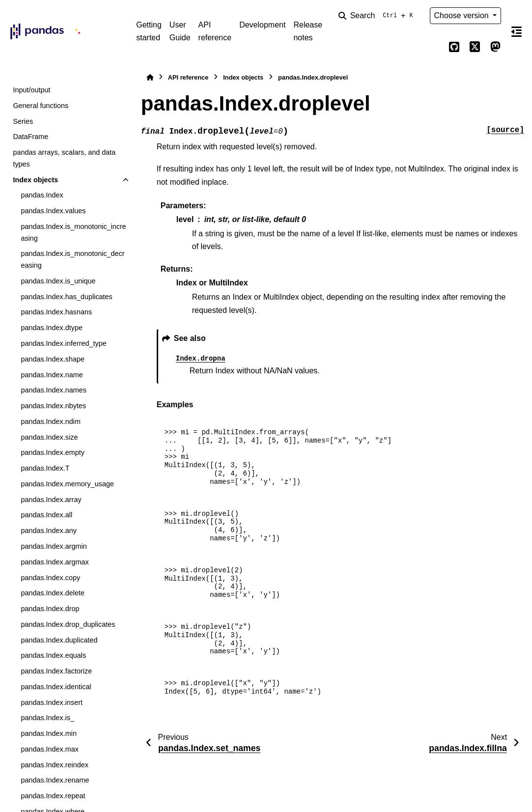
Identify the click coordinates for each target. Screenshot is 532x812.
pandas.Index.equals (53, 655)
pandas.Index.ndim (51, 421)
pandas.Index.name (52, 375)
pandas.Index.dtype (52, 328)
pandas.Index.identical (56, 687)
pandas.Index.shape (53, 359)
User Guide (180, 31)
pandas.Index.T (45, 468)
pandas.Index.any (49, 531)
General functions (41, 106)
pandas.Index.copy (50, 578)
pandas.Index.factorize (56, 671)
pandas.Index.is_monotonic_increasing (73, 232)
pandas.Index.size (49, 437)
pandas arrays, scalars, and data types (64, 158)
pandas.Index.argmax (55, 562)
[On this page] (517, 31)
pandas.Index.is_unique (58, 281)
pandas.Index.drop (50, 609)
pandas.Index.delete (53, 593)
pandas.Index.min (49, 733)
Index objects (35, 180)
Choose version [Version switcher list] (463, 15)
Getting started (149, 31)
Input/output (31, 90)
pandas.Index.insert (52, 702)
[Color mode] (434, 47)
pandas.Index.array (51, 500)
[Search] (378, 16)
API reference (215, 31)
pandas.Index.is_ (47, 718)
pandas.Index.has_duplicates (66, 297)
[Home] (150, 77)
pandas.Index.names (54, 390)
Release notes (308, 31)
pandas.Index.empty (53, 452)
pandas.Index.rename (55, 780)
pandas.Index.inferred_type (63, 343)
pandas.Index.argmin (54, 546)
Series (23, 121)
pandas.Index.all (46, 515)
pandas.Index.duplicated (59, 640)
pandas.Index (42, 195)
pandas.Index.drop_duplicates (68, 624)
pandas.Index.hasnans (56, 312)
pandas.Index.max (50, 749)
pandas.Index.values (53, 211)
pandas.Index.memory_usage (67, 484)
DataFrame (30, 137)
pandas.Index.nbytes (53, 406)
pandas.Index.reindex (55, 765)
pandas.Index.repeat (53, 796)
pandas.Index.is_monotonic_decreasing (72, 259)
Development (262, 25)
